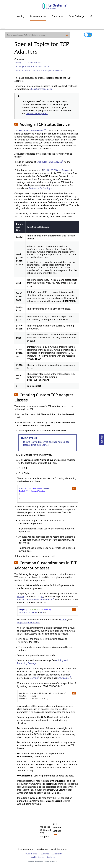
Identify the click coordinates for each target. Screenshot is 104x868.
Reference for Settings (40, 188)
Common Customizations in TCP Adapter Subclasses (39, 70)
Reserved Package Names (35, 445)
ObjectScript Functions (29, 623)
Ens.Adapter (64, 678)
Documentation (38, 16)
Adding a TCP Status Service (28, 63)
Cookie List (51, 857)
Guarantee (45, 854)
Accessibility (57, 854)
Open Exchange (77, 16)
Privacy (28, 854)
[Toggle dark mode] (88, 35)
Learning (20, 16)
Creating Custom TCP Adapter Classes (32, 66)
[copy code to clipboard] (74, 488)
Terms (35, 854)
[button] (16, 124)
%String (35, 678)
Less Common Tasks (42, 89)
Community (57, 16)
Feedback (102, 439)
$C (42, 596)
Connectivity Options (37, 113)
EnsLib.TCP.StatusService (32, 131)
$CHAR (21, 596)
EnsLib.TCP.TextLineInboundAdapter (36, 599)
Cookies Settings (38, 857)
